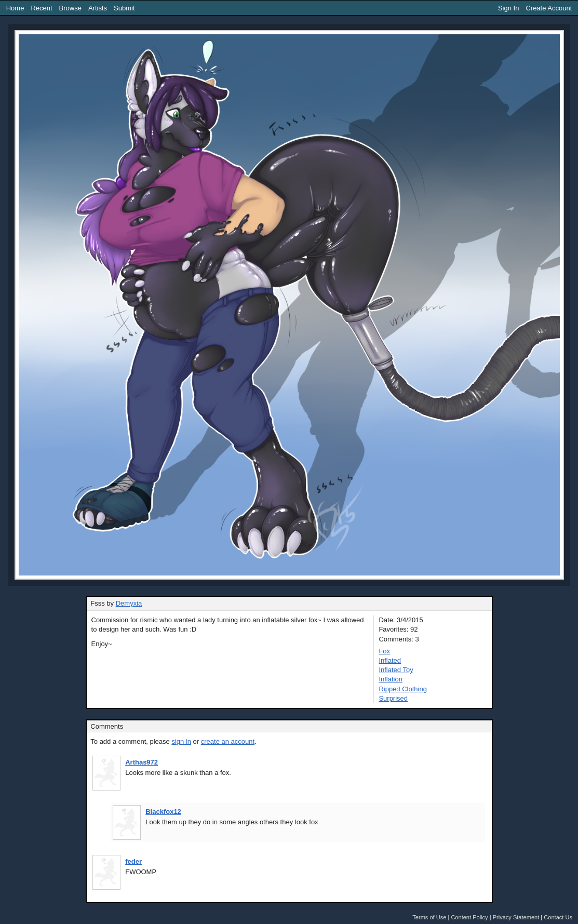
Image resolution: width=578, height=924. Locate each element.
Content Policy (469, 917)
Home (15, 8)
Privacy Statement (516, 917)
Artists (98, 8)
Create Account (549, 8)
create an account (228, 741)
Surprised (393, 698)
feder (133, 861)
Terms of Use (429, 917)
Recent (41, 8)
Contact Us (558, 917)
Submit (124, 8)
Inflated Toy (396, 670)
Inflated (390, 660)
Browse (70, 8)
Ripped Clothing (403, 689)
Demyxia (129, 603)
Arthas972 (142, 762)
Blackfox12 (163, 812)
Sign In (508, 8)
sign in (181, 741)
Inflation (391, 679)
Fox (384, 651)
